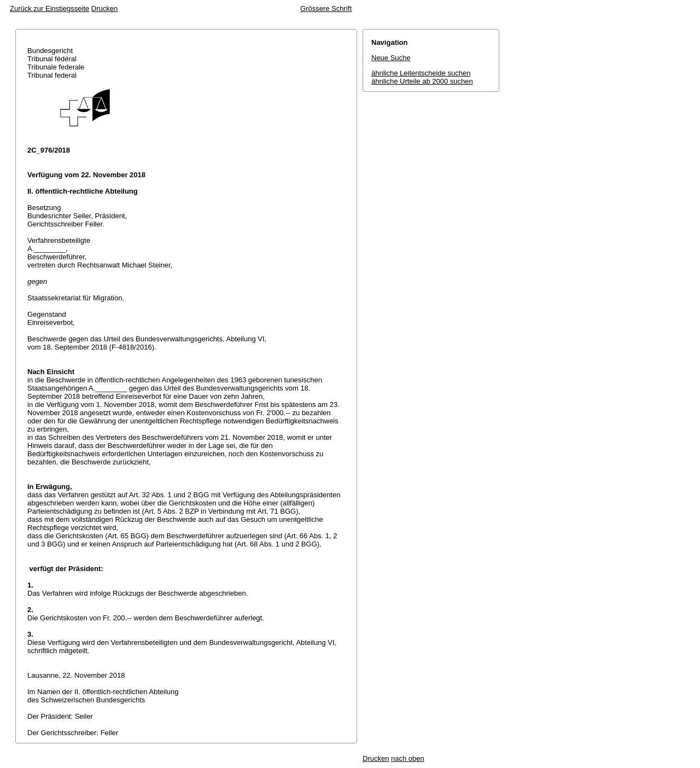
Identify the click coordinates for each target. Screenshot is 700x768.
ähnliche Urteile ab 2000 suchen (422, 81)
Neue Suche (391, 58)
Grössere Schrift (326, 8)
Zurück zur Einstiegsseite (49, 8)
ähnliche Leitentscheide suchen (421, 73)
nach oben (408, 758)
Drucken (104, 8)
